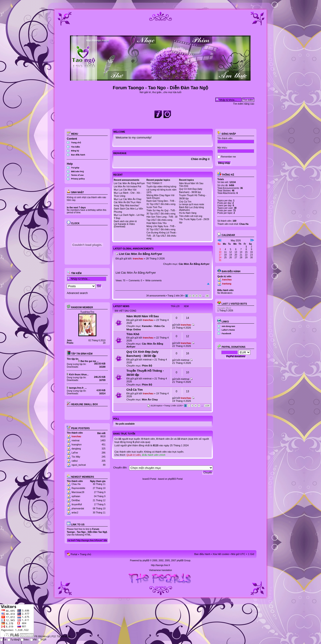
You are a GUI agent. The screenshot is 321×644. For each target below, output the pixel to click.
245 (104, 457)
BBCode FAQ (78, 172)
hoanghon (77, 445)
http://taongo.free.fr (161, 565)
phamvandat (78, 509)
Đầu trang (208, 284)
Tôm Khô (184, 186)
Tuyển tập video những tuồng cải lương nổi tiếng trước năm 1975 (162, 189)
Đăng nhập (227, 134)
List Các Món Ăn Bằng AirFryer (129, 183)
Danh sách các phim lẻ (125, 221)
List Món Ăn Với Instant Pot (127, 187)
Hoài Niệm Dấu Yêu (157, 223)
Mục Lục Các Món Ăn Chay (128, 199)
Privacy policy (78, 179)
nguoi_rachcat (79, 465)
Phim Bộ (147, 366)
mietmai (76, 441)
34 (207, 296)
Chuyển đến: (120, 468)
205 (104, 461)
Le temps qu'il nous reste (192, 204)
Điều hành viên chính (154, 455)
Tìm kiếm (76, 147)
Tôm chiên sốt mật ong (191, 216)
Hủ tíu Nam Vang (188, 213)
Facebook (226, 334)
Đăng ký (75, 151)
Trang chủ (76, 143)
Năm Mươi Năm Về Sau (191, 183)
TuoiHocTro (87, 312)
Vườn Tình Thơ (154, 207)
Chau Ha (76, 484)
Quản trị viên (134, 455)
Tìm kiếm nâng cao (244, 104)
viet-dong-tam (228, 326)
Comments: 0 (135, 281)
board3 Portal (149, 479)
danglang (76, 449)
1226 (207, 406)
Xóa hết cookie (221, 554)
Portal (74, 554)
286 (104, 453)
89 (104, 465)
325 (104, 449)
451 (104, 445)
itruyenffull (77, 504)
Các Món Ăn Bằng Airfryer (194, 264)
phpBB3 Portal (175, 479)
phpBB (146, 561)
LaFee (75, 453)
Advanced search (77, 293)
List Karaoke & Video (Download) (124, 225)
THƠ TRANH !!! (154, 183)
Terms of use (77, 175)
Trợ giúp (75, 168)
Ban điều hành (78, 155)
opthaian (76, 496)
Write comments (154, 281)
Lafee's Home (228, 330)
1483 (103, 441)
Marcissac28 (78, 492)
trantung (227, 284)
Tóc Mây (76, 457)
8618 (103, 436)
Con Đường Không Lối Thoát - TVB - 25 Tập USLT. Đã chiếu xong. (162, 236)
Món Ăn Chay (150, 400)
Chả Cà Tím (185, 202)
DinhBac (76, 500)
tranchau (76, 436)
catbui (75, 461)
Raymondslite (78, 488)
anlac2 (75, 513)
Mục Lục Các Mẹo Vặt (125, 190)
